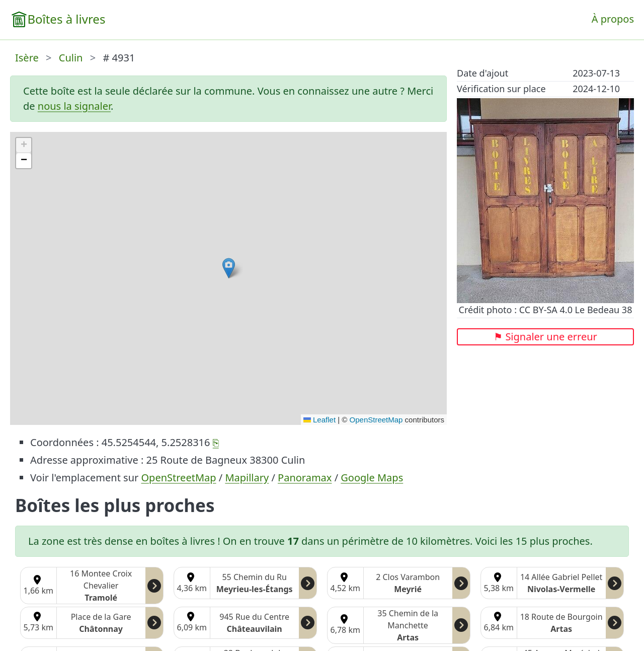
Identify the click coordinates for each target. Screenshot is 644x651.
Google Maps (372, 478)
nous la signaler (74, 106)
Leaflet (319, 420)
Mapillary (247, 478)
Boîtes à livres (66, 19)
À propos (613, 19)
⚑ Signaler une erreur (545, 337)
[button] (229, 268)
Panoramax (305, 478)
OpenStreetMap (376, 420)
